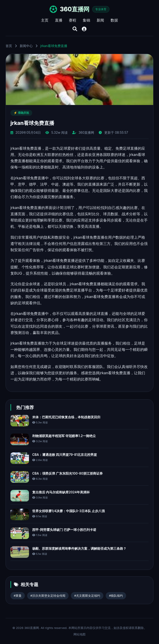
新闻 (100, 20)
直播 (59, 20)
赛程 (73, 20)
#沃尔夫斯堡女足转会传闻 (48, 596)
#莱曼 (18, 596)
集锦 (86, 20)
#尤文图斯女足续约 (87, 596)
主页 (45, 20)
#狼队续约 (116, 596)
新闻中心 (26, 46)
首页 (9, 46)
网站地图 (79, 634)
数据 (114, 20)
